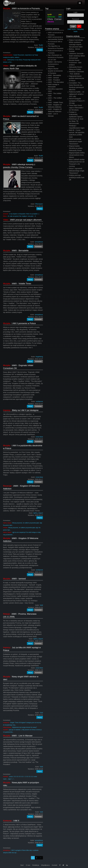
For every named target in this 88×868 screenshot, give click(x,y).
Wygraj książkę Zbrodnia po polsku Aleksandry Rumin (76, 148)
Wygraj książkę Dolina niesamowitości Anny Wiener (77, 155)
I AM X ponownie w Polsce (24, 323)
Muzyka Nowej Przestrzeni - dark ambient (75, 63)
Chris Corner (55, 19)
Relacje (7, 614)
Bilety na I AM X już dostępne (25, 410)
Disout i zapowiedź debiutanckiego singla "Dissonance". (77, 171)
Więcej (40, 50)
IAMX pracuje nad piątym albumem (26, 220)
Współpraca (45, 865)
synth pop (55, 14)
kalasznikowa (7, 727)
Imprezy (7, 410)
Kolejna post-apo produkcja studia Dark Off (77, 178)
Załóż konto (72, 29)
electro (51, 22)
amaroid (6, 214)
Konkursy (7, 821)
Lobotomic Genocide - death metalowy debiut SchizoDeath (77, 56)
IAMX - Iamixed (19, 579)
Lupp (5, 60)
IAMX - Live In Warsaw (22, 736)
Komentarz (38, 112)
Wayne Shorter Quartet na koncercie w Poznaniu (55, 71)
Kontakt (55, 865)
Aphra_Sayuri (7, 523)
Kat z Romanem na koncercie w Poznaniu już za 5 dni (56, 57)
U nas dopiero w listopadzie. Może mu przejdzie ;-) (24, 214)
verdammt (6, 723)
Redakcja (36, 865)
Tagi (47, 9)
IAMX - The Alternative (56, 82)
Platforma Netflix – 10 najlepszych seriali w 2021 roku (77, 94)
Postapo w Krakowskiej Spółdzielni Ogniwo (76, 114)
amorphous (7, 850)
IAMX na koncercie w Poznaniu (26, 8)
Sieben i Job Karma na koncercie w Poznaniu (55, 64)
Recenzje (7, 486)
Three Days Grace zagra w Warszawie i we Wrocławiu (76, 108)
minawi (5, 528)
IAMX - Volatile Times (22, 284)
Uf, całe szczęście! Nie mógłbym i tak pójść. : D (22, 216)
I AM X (16, 821)
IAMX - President (54, 80)
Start (22, 865)
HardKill (6, 730)
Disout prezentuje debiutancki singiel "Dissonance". (75, 141)
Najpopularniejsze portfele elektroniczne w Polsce (77, 78)
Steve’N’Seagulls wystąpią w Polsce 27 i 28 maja (77, 101)
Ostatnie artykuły (73, 36)
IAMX (60, 17)
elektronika (51, 17)
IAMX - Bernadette (20, 251)
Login (68, 9)
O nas (28, 865)
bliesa (5, 216)
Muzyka (7, 8)
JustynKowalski (8, 55)
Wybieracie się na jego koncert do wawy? (25, 727)
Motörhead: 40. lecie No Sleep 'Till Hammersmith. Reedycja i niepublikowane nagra (77, 123)
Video (6, 66)
